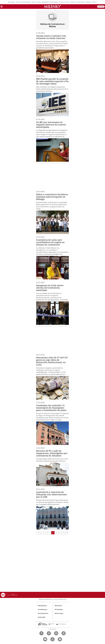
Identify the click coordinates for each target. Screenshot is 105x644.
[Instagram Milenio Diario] (56, 633)
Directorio (59, 606)
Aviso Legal (59, 613)
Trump (18, 2)
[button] (2, 7)
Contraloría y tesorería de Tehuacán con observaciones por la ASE (51, 494)
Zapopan (88, 2)
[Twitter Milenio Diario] (49, 633)
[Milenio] (52, 7)
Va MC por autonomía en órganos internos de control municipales (51, 125)
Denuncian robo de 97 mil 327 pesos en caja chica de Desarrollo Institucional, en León (52, 361)
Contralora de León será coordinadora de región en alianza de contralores (50, 242)
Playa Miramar (81, 2)
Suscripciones (43, 613)
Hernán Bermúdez (26, 2)
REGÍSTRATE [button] (101, 7)
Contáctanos (43, 610)
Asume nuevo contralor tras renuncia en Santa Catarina (51, 37)
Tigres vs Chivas (36, 2)
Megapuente (46, 2)
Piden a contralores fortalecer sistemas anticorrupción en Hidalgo (52, 197)
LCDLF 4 (94, 2)
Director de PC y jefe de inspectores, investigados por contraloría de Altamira (52, 453)
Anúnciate (42, 617)
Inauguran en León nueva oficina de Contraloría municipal (50, 288)
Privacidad (59, 610)
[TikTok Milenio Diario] (52, 639)
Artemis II (73, 2)
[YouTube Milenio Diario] (45, 639)
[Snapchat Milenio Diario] (60, 639)
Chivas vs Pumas (65, 2)
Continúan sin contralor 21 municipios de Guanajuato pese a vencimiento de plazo (51, 408)
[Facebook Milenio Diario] (41, 633)
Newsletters (42, 606)
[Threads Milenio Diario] (64, 633)
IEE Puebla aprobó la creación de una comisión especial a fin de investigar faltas (52, 81)
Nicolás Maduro (54, 2)
